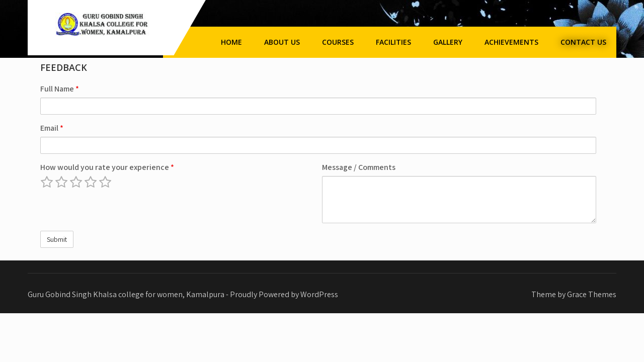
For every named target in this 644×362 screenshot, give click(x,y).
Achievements (511, 42)
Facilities (393, 42)
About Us (282, 42)
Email (52, 128)
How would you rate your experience (107, 167)
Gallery (448, 42)
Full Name (60, 89)
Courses (338, 42)
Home (231, 42)
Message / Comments (359, 167)
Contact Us (583, 42)
